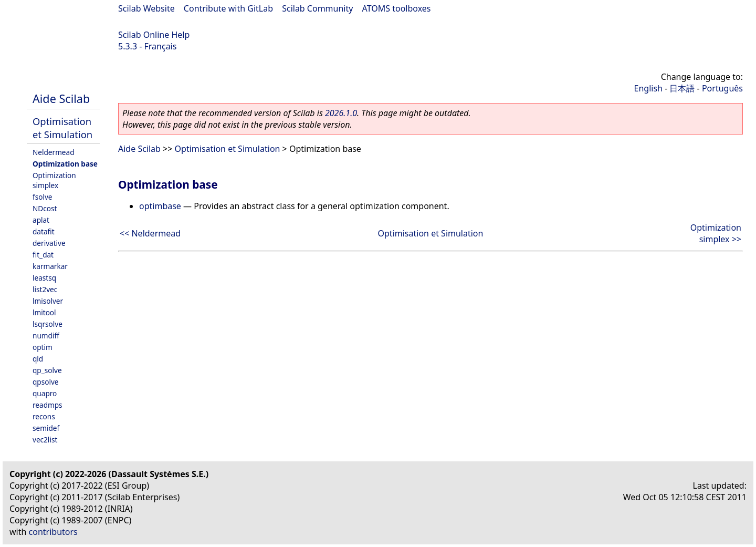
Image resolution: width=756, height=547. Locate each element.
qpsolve (46, 382)
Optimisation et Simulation (62, 128)
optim (43, 347)
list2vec (45, 289)
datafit (44, 231)
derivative (49, 243)
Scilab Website (146, 8)
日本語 (682, 88)
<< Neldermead (150, 233)
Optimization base (65, 164)
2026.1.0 (341, 113)
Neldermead (54, 152)
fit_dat (43, 255)
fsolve (43, 197)
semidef (46, 428)
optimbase (160, 206)
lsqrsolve (48, 324)
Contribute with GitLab (228, 8)
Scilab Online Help (154, 35)
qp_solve (47, 370)
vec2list (45, 440)
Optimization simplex (54, 180)
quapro (45, 393)
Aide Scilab (61, 99)
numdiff (46, 336)
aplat (41, 220)
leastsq (44, 278)
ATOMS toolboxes (397, 8)
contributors (53, 532)
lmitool (44, 312)
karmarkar (50, 266)
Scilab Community (317, 8)
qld (38, 359)
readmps (48, 405)
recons (44, 416)
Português (722, 88)
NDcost (45, 208)
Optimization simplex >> (716, 233)
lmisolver (48, 301)
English (648, 88)
